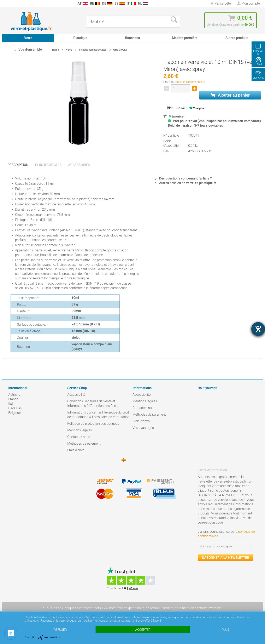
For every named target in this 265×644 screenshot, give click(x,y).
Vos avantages (143, 428)
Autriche (14, 395)
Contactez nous (79, 437)
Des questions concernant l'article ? (183, 178)
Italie (12, 404)
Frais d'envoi (76, 450)
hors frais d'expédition (125, 608)
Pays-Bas (15, 408)
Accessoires (79, 165)
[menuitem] (10, 3)
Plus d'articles (48, 165)
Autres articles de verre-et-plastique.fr (186, 183)
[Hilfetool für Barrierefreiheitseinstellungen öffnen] (258, 329)
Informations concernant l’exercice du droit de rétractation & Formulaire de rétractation (98, 415)
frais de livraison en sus (190, 82)
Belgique (14, 413)
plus (225, 630)
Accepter (143, 630)
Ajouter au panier (230, 95)
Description (18, 165)
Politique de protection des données (93, 424)
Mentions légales (80, 430)
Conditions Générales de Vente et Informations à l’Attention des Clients (94, 403)
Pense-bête (221, 3)
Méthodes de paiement (84, 443)
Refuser (60, 630)
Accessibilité (76, 395)
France (13, 399)
